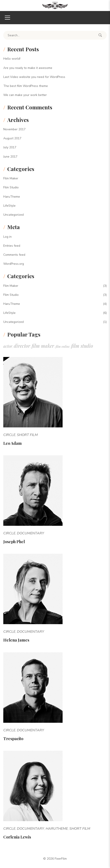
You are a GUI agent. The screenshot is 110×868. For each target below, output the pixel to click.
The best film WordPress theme (26, 86)
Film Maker (11, 178)
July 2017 (10, 147)
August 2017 (12, 138)
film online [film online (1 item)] (63, 347)
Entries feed (12, 246)
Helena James (16, 640)
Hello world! (12, 59)
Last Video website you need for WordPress (34, 77)
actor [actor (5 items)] (8, 346)
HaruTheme (12, 197)
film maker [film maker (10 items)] (43, 346)
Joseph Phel (14, 542)
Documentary (31, 533)
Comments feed (14, 255)
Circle (9, 435)
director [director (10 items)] (22, 346)
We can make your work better (25, 95)
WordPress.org (14, 264)
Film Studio (11, 187)
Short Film (27, 435)
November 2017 (14, 129)
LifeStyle (9, 206)
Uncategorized (14, 215)
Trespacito (13, 739)
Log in (7, 237)
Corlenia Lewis (17, 837)
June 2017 (10, 157)
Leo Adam (13, 443)
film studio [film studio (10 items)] (82, 346)
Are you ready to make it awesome (28, 68)
